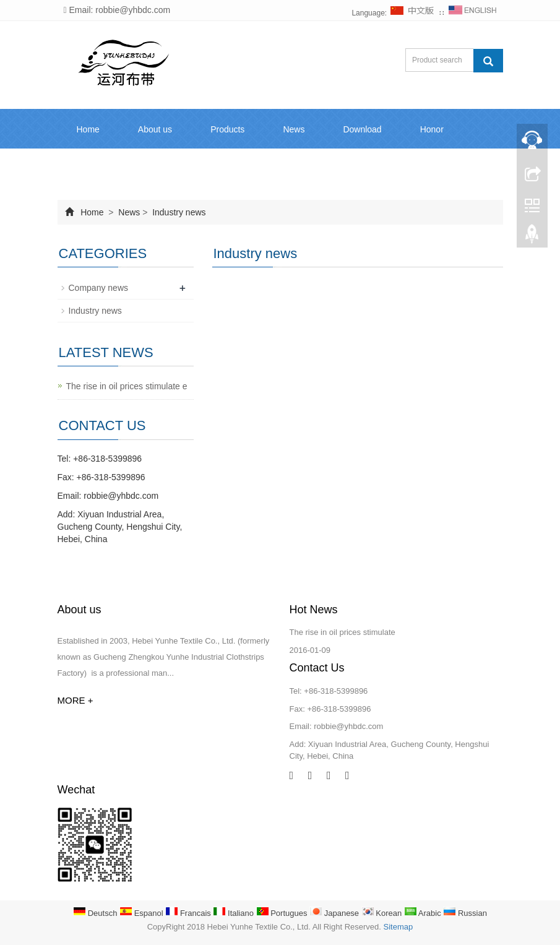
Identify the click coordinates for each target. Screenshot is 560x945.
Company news (99, 288)
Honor (432, 129)
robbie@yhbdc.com (121, 496)
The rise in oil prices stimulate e (127, 386)
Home (88, 129)
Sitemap (398, 927)
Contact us (162, 169)
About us (155, 129)
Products (227, 129)
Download (362, 129)
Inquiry (90, 169)
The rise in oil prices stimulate (342, 632)
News (294, 129)
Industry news (178, 212)
